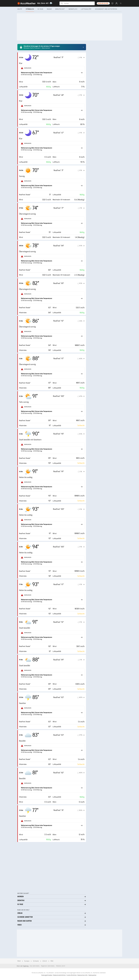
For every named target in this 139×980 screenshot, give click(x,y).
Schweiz (36, 961)
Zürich (45, 961)
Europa (27, 961)
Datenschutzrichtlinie (59, 975)
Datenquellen (92, 975)
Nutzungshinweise (47, 975)
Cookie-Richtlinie (72, 975)
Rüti (52, 961)
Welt (19, 961)
